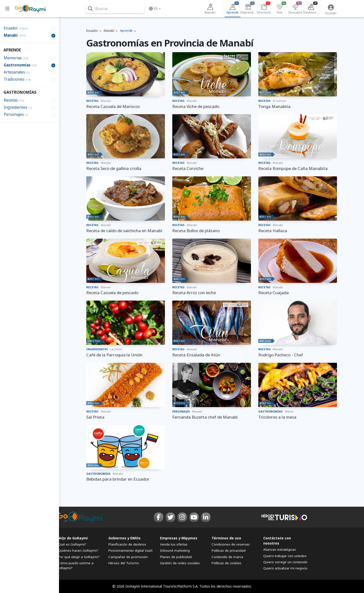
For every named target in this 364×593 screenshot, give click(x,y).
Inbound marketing (175, 550)
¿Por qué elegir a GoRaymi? (78, 557)
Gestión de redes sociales (180, 563)
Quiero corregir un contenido (285, 562)
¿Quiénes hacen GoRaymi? (78, 550)
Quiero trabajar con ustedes (285, 556)
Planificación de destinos (127, 544)
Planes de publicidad (176, 557)
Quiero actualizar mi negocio (285, 568)
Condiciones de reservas (231, 544)
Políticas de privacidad (229, 550)
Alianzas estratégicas (280, 549)
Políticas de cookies (226, 563)
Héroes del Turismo (124, 563)
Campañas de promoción (128, 557)
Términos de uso (226, 538)
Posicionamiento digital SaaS (131, 550)
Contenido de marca (227, 557)
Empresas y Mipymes (179, 538)
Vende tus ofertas (174, 544)
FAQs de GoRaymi (72, 538)
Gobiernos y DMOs (124, 538)
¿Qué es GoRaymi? (72, 544)
